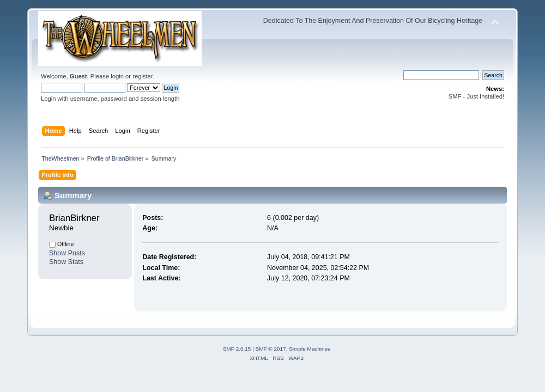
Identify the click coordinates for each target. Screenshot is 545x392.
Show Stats (66, 262)
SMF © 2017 (271, 349)
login (117, 76)
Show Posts (67, 253)
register (143, 76)
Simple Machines (310, 349)
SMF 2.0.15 (237, 349)
